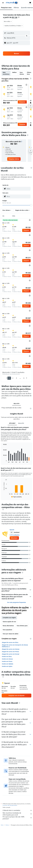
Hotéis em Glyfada (8, 706)
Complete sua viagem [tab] (9, 660)
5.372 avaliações (15, 577)
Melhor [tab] (14, 72)
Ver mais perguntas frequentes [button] (16, 644)
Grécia (7, 866)
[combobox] (8, 21)
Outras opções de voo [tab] (9, 664)
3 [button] (16, 378)
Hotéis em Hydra (7, 708)
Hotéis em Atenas (7, 701)
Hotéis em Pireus (7, 703)
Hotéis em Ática (7, 699)
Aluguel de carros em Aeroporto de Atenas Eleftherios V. (15, 688)
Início (2, 866)
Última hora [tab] (29, 73)
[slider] (31, 205)
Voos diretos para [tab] (22, 668)
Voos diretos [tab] (22, 73)
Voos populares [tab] (7, 672)
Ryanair (12, 572)
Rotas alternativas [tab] (8, 668)
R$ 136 (15, 17)
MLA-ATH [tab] (16, 404)
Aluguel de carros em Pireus (10, 694)
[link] (14, 159)
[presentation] (19, 17)
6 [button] (24, 378)
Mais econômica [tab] (6, 73)
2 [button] (13, 378)
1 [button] (9, 378)
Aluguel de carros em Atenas (11, 691)
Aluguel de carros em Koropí (11, 696)
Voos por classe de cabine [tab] (11, 676)
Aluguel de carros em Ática (10, 684)
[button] (3, 3)
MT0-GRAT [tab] (12, 465)
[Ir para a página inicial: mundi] (12, 3)
